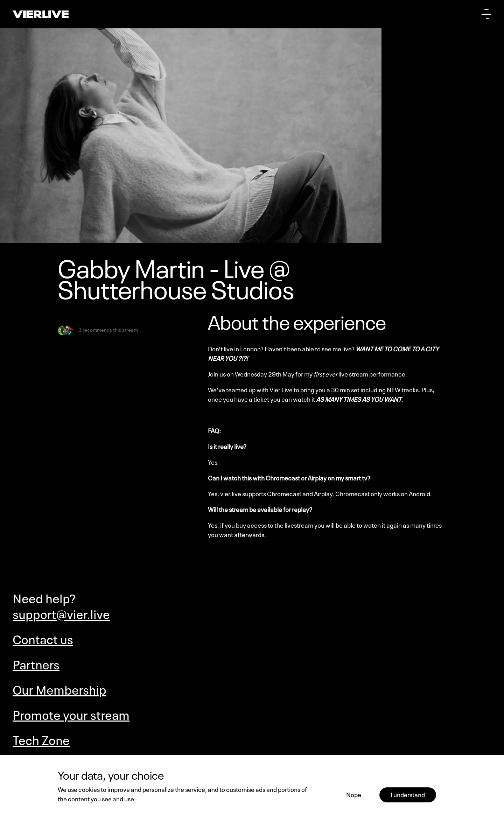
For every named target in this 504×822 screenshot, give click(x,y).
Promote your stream (71, 714)
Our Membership (59, 688)
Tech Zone (41, 739)
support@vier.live (61, 613)
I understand (408, 794)
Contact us (43, 638)
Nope (354, 794)
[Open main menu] (486, 14)
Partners (36, 663)
